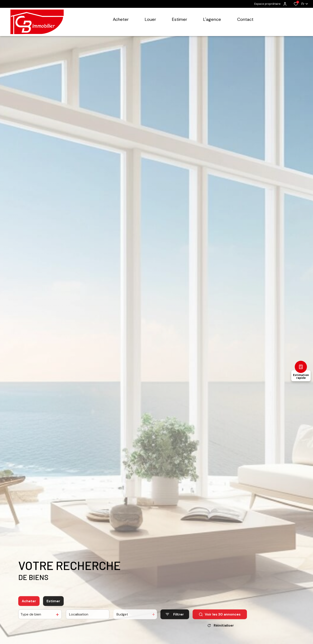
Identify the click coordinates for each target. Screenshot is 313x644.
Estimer (53, 610)
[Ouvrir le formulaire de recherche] (175, 623)
